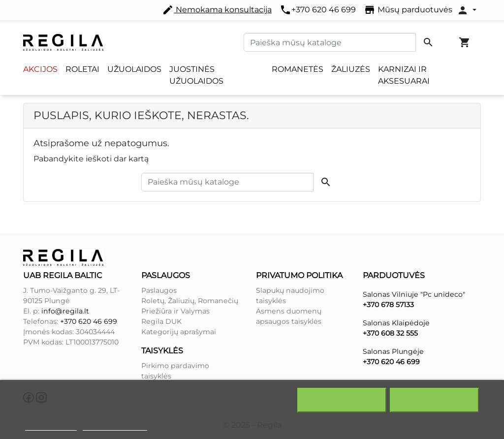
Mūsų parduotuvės (408, 10)
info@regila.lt (65, 311)
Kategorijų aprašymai (179, 332)
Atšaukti (342, 400)
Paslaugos (159, 290)
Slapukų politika (51, 426)
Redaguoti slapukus (115, 426)
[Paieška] (330, 42)
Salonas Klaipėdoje (396, 323)
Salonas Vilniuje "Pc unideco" (414, 294)
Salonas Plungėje (393, 351)
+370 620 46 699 (318, 10)
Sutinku (434, 400)
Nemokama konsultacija (217, 10)
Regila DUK (161, 321)
